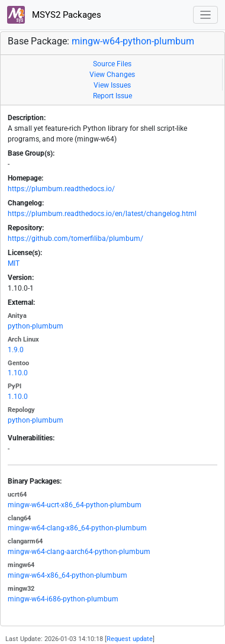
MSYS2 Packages (54, 15)
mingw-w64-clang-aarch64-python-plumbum (79, 552)
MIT (14, 263)
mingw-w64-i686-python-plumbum (63, 599)
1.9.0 (16, 350)
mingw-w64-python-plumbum (133, 41)
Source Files (112, 64)
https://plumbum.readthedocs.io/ (61, 189)
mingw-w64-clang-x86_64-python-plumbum (77, 528)
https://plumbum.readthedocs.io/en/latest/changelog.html (102, 214)
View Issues (112, 85)
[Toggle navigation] (206, 15)
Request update (130, 639)
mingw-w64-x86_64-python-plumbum (67, 575)
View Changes (112, 75)
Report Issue (112, 96)
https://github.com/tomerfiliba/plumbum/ (75, 239)
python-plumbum (36, 326)
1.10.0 (18, 373)
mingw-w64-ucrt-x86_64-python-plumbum (75, 505)
